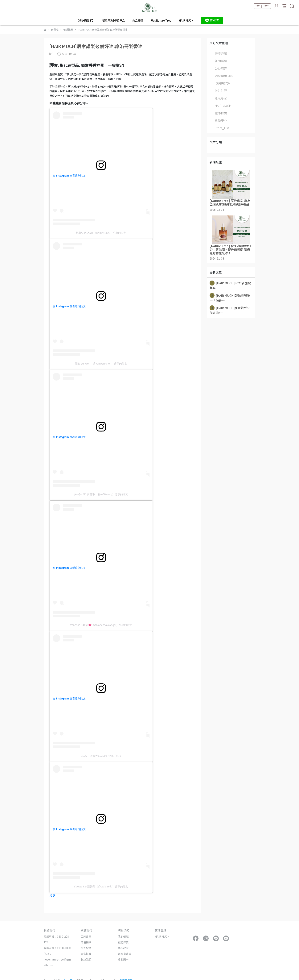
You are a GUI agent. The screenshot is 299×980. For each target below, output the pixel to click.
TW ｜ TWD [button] (262, 6)
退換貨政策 (125, 954)
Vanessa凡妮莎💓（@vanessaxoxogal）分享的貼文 (101, 625)
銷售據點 (86, 942)
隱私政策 (123, 948)
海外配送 (86, 948)
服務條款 (123, 942)
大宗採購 (86, 954)
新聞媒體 (221, 61)
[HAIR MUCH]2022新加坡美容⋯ (230, 285)
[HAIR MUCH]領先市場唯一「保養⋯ (230, 298)
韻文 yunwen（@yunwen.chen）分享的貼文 (101, 364)
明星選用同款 (224, 76)
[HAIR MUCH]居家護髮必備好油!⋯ (230, 310)
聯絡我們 (86, 959)
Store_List (222, 128)
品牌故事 (86, 936)
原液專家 (221, 98)
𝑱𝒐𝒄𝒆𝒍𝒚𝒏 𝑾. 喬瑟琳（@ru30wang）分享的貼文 (101, 494)
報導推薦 (221, 113)
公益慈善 (221, 68)
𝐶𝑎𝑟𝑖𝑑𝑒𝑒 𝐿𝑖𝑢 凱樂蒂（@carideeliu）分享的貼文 (101, 886)
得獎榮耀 (221, 53)
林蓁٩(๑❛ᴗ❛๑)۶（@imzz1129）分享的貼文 (101, 233)
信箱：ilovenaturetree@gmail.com (57, 959)
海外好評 (221, 91)
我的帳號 (123, 936)
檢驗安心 (221, 120)
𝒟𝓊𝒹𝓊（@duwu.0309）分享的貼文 (101, 756)
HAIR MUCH (186, 20)
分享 (52, 895)
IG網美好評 (222, 83)
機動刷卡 (123, 959)
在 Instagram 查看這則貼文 (69, 176)
